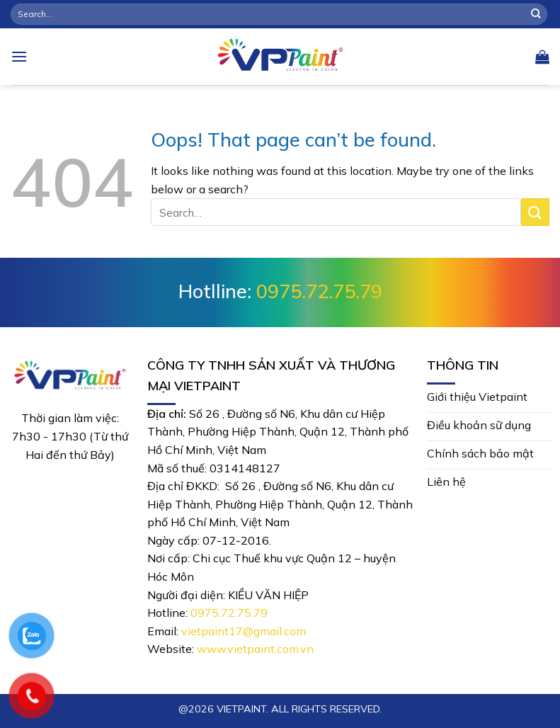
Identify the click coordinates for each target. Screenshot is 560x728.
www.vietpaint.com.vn (255, 649)
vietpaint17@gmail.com (244, 631)
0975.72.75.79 (319, 291)
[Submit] (536, 14)
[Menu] (19, 56)
